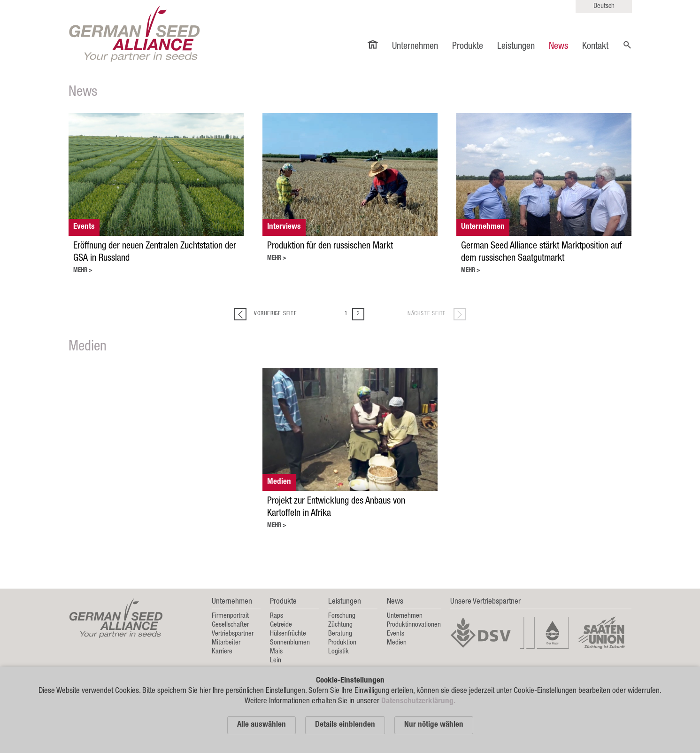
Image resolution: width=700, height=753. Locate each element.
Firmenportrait (230, 616)
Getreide (281, 625)
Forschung (342, 616)
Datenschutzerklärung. (418, 702)
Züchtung (340, 625)
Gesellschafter (230, 625)
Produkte (468, 47)
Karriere (222, 652)
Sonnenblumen (290, 643)
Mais (276, 652)
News (558, 47)
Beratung (340, 634)
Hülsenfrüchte (288, 634)
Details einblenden (345, 725)
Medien (397, 643)
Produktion (342, 643)
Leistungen (516, 47)
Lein (276, 661)
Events (396, 634)
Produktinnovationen (414, 625)
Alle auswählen (262, 725)
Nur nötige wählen (434, 725)
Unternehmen (415, 47)
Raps (277, 616)
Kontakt (595, 47)
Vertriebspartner (233, 634)
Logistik (338, 652)
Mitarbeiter (226, 643)
